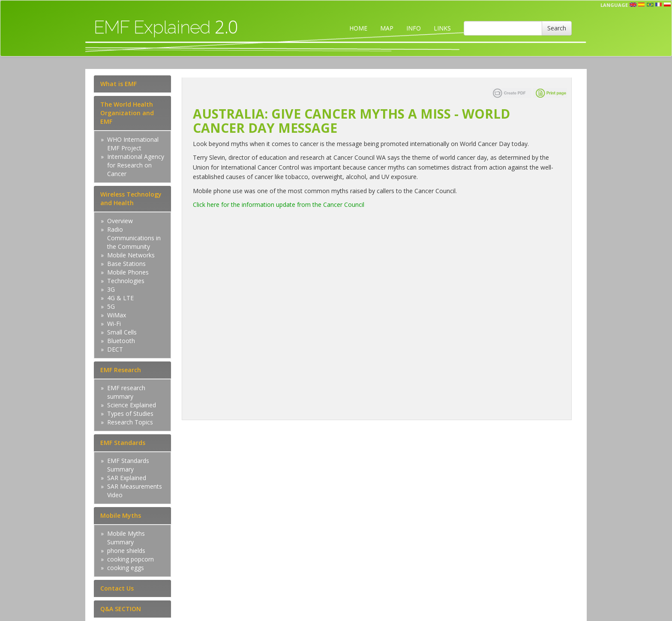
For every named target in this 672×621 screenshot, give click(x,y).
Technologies (126, 281)
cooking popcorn (130, 559)
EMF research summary (126, 392)
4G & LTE (120, 298)
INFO (414, 28)
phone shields (126, 551)
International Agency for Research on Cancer (136, 165)
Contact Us (117, 588)
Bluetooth (121, 341)
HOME (358, 28)
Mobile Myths (121, 515)
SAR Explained (127, 478)
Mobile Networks (131, 255)
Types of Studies (130, 414)
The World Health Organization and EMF (127, 113)
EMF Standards (123, 443)
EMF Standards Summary (128, 465)
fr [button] (659, 5)
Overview (120, 221)
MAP (387, 28)
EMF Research (121, 370)
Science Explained (132, 405)
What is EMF (118, 84)
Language (614, 5)
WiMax (117, 315)
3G (111, 289)
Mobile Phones (128, 272)
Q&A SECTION (121, 609)
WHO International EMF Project (133, 144)
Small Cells (122, 332)
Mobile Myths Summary (126, 538)
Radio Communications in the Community (134, 238)
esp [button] (642, 5)
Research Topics (130, 422)
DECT (115, 349)
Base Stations (126, 264)
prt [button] (650, 5)
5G (111, 306)
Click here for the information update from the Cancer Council (279, 205)
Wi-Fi (114, 324)
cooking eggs (126, 568)
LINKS (442, 28)
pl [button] (667, 5)
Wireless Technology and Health (131, 199)
